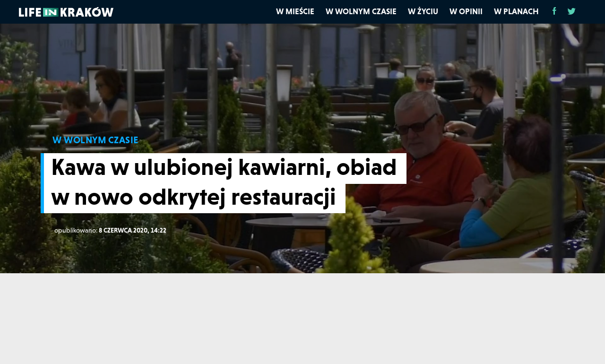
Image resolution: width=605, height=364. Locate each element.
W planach (516, 11)
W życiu (423, 11)
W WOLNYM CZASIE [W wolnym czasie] (95, 140)
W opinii (466, 11)
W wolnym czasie (361, 11)
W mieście (295, 11)
